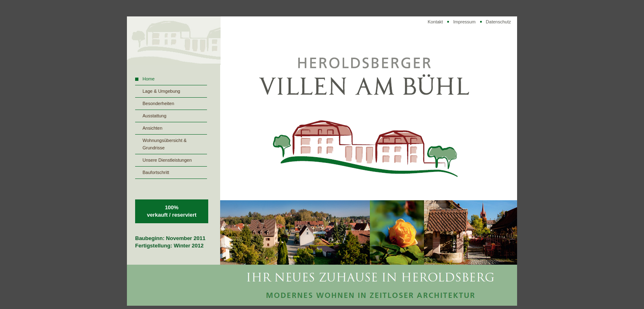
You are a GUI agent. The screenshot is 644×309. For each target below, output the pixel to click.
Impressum (464, 22)
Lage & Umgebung (161, 91)
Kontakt (435, 22)
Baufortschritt (156, 172)
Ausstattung (154, 116)
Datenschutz (498, 22)
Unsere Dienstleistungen (167, 160)
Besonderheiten (158, 103)
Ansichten (152, 128)
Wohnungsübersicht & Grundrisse (164, 144)
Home (148, 79)
